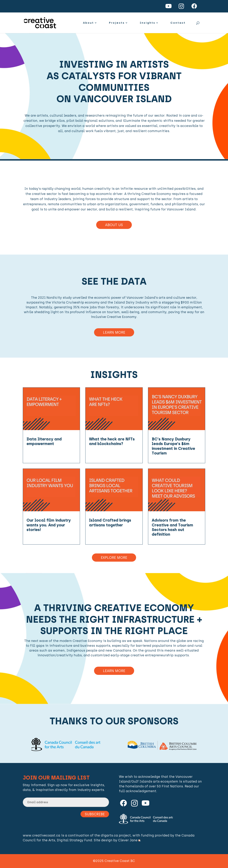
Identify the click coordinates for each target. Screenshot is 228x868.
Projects (117, 23)
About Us (114, 225)
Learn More (114, 332)
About (88, 23)
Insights (148, 23)
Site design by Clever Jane (117, 840)
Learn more (114, 671)
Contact (178, 23)
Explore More (114, 558)
